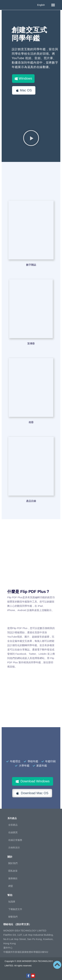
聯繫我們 (13, 917)
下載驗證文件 (15, 909)
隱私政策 (13, 871)
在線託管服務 (15, 840)
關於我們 (13, 863)
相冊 (31, 422)
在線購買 (13, 832)
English (41, 5)
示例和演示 (14, 848)
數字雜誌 (31, 265)
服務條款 (13, 878)
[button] (53, 5)
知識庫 (12, 902)
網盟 (11, 886)
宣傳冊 (31, 343)
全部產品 (13, 825)
